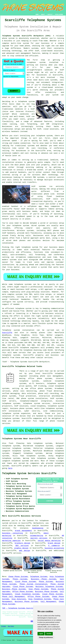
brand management (23, 531)
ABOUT (43, 15)
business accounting (54, 548)
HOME (37, 15)
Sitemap (4, 626)
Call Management (48, 602)
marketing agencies (11, 541)
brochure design (22, 543)
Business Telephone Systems (49, 587)
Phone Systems (20, 579)
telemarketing (36, 536)
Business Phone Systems (44, 579)
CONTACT (50, 15)
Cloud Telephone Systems (27, 594)
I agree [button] (41, 634)
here (10, 468)
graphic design (21, 548)
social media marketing (49, 541)
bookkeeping (38, 528)
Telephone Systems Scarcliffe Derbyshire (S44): (27, 36)
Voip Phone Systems (38, 589)
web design (25, 551)
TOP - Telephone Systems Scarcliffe (19, 608)
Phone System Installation (34, 584)
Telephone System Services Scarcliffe (29, 473)
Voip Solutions (19, 599)
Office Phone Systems (23, 592)
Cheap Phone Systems (18, 577)
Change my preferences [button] (46, 637)
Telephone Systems (39, 577)
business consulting (12, 533)
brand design (54, 543)
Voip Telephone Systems (40, 599)
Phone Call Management (13, 597)
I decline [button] (49, 634)
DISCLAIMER (59, 15)
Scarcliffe (7, 333)
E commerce (54, 546)
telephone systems (20, 461)
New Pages (11, 626)
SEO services (22, 546)
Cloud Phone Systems (26, 582)
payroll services (39, 538)
